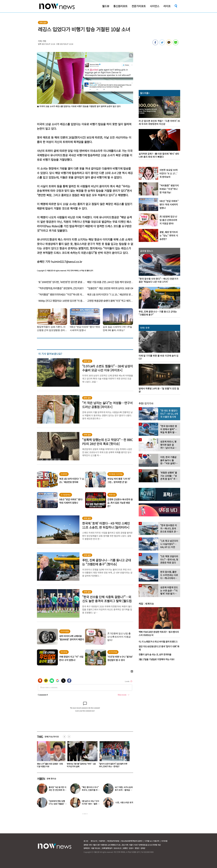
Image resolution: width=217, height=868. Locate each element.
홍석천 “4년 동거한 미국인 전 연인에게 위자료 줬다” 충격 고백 (58, 790)
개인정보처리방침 (113, 841)
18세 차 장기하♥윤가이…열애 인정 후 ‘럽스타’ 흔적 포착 (51, 765)
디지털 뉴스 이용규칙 (152, 841)
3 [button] (87, 814)
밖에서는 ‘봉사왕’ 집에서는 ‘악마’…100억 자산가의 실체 (115, 765)
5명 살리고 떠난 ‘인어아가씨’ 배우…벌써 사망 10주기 (91, 804)
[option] (51, 755)
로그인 (86, 841)
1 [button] (83, 814)
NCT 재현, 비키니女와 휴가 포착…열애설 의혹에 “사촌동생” (124, 790)
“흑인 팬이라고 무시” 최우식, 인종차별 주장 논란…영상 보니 (91, 790)
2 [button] (85, 814)
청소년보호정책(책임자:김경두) (132, 841)
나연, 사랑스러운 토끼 (124, 802)
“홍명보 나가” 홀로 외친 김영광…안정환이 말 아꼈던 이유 (82, 765)
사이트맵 (164, 841)
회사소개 (94, 841)
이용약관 (102, 841)
